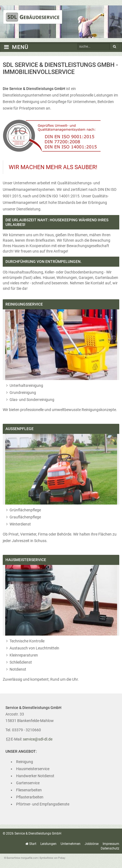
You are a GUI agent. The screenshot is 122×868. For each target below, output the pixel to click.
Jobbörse (92, 844)
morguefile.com (29, 858)
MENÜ (16, 47)
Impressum (111, 844)
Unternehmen (71, 844)
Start (33, 844)
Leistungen (48, 844)
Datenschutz (110, 848)
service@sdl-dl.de (38, 739)
